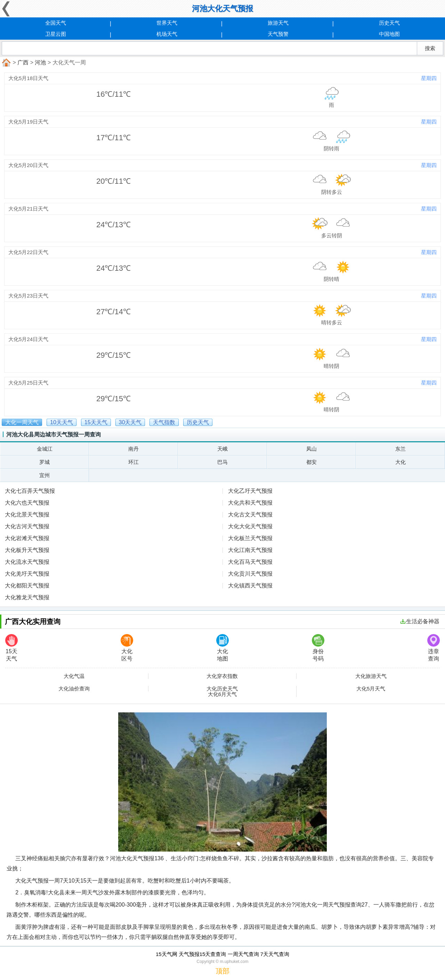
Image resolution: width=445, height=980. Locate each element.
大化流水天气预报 (27, 562)
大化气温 (74, 676)
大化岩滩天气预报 (27, 538)
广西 (23, 62)
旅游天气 (278, 23)
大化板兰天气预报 (250, 538)
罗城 (44, 462)
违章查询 (434, 648)
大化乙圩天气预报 (250, 491)
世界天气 (167, 23)
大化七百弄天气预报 (30, 491)
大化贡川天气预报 (250, 574)
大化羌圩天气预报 (27, 574)
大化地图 (222, 648)
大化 (400, 462)
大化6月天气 (222, 694)
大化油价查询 (74, 689)
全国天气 (56, 23)
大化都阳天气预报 (27, 586)
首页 (6, 63)
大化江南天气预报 (250, 550)
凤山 (311, 449)
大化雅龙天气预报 (27, 597)
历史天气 (389, 23)
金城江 (45, 449)
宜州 (44, 475)
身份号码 (318, 648)
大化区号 (127, 648)
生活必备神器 (420, 621)
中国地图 (389, 34)
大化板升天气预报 (27, 550)
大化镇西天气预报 (250, 586)
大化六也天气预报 (27, 503)
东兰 (400, 449)
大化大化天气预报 (250, 526)
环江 (133, 462)
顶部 (222, 971)
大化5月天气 (371, 689)
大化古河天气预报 (27, 526)
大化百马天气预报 (250, 562)
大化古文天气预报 (250, 515)
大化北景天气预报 (27, 515)
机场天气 (167, 34)
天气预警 (278, 34)
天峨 (222, 449)
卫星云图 (56, 34)
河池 (40, 62)
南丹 (133, 449)
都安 (311, 462)
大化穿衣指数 (222, 676)
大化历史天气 (222, 689)
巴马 (222, 462)
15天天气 (11, 648)
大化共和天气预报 (250, 503)
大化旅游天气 (371, 676)
